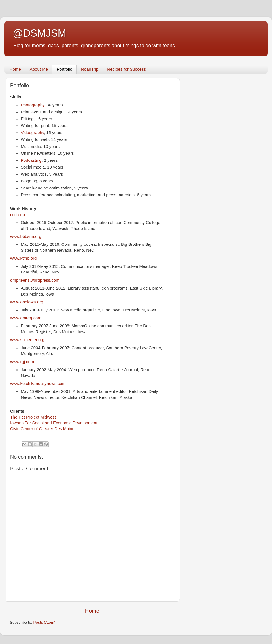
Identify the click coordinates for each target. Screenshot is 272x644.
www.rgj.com (22, 362)
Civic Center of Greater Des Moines (43, 429)
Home (15, 69)
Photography (32, 105)
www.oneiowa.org (27, 302)
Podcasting (31, 160)
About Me (39, 69)
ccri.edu (18, 215)
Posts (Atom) (44, 622)
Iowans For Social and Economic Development (54, 423)
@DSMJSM (40, 33)
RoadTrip (90, 69)
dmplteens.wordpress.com (35, 280)
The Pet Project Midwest (33, 417)
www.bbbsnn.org (26, 236)
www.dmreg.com (26, 318)
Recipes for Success (127, 69)
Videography (32, 133)
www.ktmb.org (23, 258)
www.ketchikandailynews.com (38, 384)
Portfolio (64, 69)
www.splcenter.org (27, 340)
